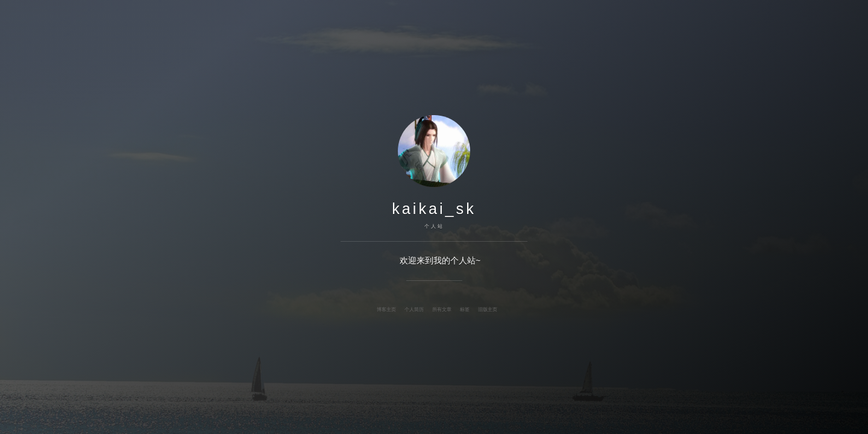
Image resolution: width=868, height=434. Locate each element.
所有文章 (442, 309)
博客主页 (386, 309)
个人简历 (414, 309)
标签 (465, 309)
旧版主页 (488, 309)
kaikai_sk (434, 209)
